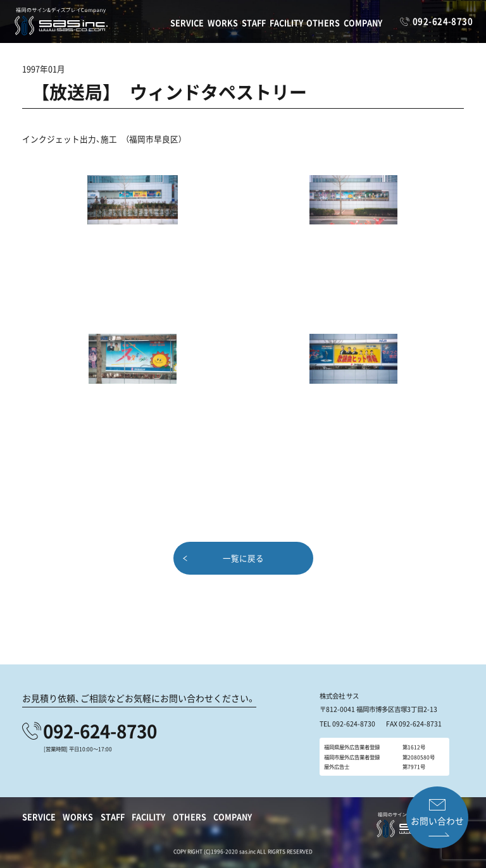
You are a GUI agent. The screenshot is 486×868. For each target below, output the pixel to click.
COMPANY (363, 22)
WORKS (223, 22)
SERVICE (187, 22)
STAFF (254, 22)
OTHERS (323, 22)
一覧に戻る (243, 557)
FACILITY (286, 22)
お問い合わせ (437, 821)
